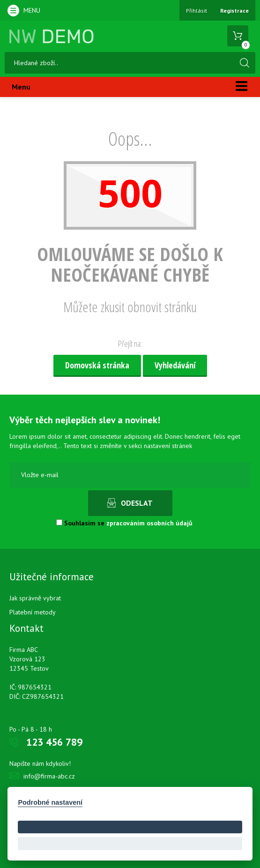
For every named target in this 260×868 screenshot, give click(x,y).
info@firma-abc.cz (49, 776)
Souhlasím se (124, 523)
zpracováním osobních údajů (149, 523)
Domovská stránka (97, 365)
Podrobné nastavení (50, 802)
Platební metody (33, 612)
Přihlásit (197, 11)
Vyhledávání (175, 365)
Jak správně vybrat (35, 598)
